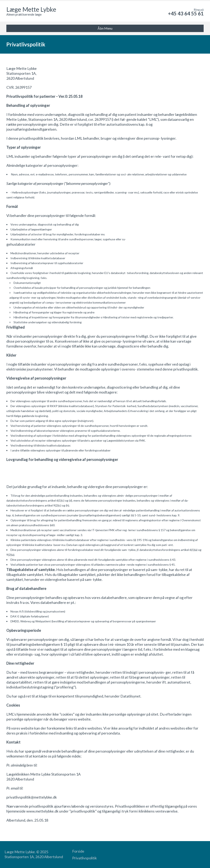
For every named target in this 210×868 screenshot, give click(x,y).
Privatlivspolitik (84, 858)
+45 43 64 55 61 (186, 13)
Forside (78, 851)
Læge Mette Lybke (31, 9)
